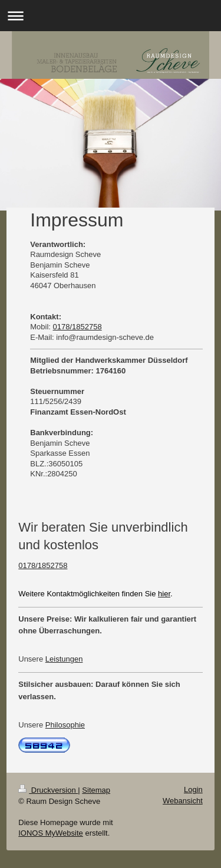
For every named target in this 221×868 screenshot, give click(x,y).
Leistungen (64, 659)
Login (193, 789)
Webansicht (183, 801)
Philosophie (65, 725)
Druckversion (48, 790)
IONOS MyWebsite (51, 833)
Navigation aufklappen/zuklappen (111, 16)
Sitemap (96, 790)
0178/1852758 (77, 327)
